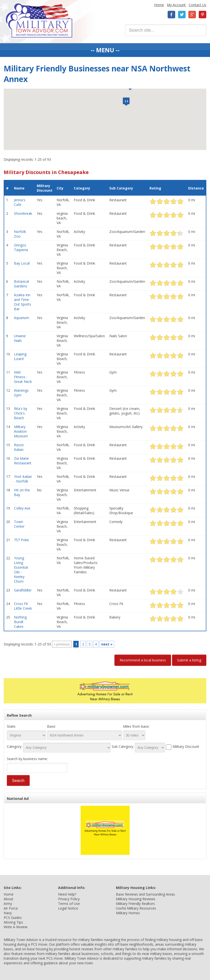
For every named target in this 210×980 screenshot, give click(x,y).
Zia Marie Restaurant (23, 461)
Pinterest (202, 15)
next (107, 644)
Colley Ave (22, 508)
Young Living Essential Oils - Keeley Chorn (21, 570)
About (8, 899)
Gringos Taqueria (21, 247)
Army (8, 904)
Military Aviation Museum (21, 431)
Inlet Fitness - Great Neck (23, 377)
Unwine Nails (20, 338)
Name (19, 188)
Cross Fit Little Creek (23, 606)
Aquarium (22, 318)
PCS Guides (13, 918)
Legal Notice (68, 908)
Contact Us (198, 5)
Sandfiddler (23, 590)
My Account (176, 5)
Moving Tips (13, 922)
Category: (14, 746)
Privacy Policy (69, 899)
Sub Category (121, 188)
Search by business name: (27, 759)
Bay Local (22, 263)
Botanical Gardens (21, 284)
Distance (196, 188)
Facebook (172, 15)
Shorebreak (23, 213)
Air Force (11, 908)
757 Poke (21, 540)
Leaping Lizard (20, 356)
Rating (155, 188)
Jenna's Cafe (20, 202)
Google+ (192, 15)
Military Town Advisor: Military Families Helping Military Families (39, 20)
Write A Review (16, 927)
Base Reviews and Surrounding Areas (145, 894)
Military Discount (45, 188)
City (60, 188)
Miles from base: (136, 726)
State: (11, 726)
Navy (8, 913)
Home (159, 5)
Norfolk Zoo (20, 234)
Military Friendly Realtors (135, 904)
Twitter (182, 15)
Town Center (19, 524)
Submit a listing (189, 660)
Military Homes (128, 913)
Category (82, 188)
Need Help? (67, 894)
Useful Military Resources (136, 908)
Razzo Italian (19, 447)
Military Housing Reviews (136, 899)
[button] (126, 101)
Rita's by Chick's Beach (21, 413)
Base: (51, 726)
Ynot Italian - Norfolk (23, 479)
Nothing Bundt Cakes (20, 622)
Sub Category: (123, 746)
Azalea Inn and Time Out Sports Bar (23, 302)
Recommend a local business (143, 660)
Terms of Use (69, 904)
